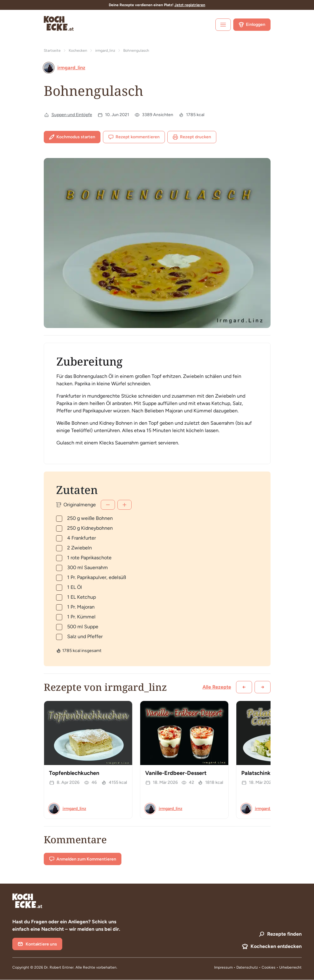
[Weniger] (108, 505)
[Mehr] (124, 505)
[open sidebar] (223, 25)
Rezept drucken (192, 137)
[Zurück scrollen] (244, 687)
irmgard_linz (105, 51)
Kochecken (78, 51)
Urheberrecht (290, 967)
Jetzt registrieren (190, 5)
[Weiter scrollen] (263, 687)
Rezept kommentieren (134, 137)
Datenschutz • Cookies (256, 967)
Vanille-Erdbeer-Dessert (176, 773)
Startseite (52, 51)
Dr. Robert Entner (59, 967)
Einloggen (252, 25)
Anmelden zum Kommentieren (83, 859)
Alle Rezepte (217, 687)
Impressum (223, 967)
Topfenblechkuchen (74, 773)
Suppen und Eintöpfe (72, 115)
